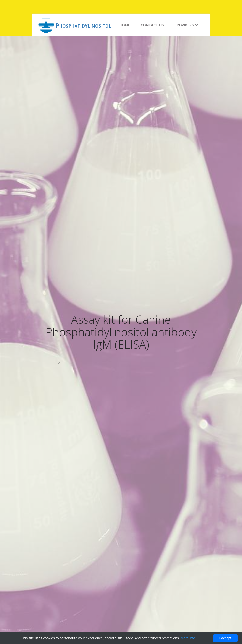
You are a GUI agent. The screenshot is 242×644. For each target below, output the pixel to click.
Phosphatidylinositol (83, 25)
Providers (186, 25)
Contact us (152, 25)
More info (188, 638)
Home (125, 25)
